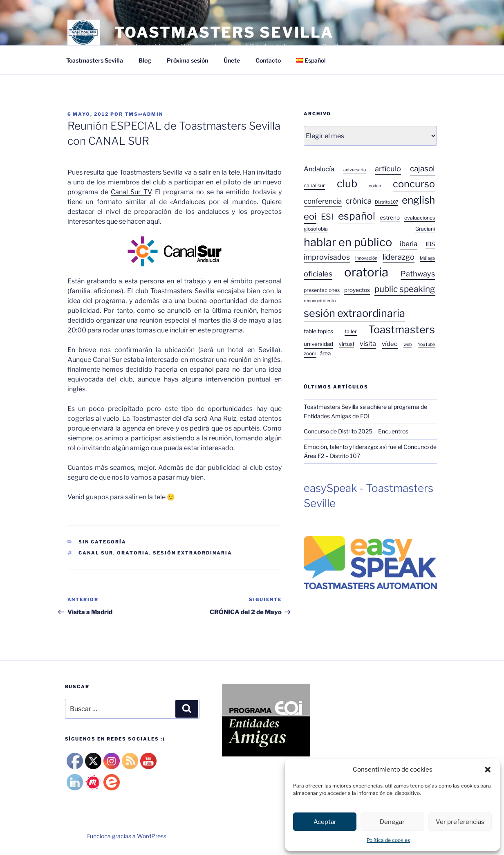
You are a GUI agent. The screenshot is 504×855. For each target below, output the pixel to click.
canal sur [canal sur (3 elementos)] (314, 185)
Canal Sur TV (131, 192)
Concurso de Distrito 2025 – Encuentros (356, 431)
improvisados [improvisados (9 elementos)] (327, 257)
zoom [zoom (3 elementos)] (310, 353)
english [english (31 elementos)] (418, 200)
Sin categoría (102, 542)
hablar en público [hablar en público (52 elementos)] (348, 242)
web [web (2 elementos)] (408, 344)
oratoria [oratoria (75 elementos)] (366, 272)
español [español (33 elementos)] (357, 216)
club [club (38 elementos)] (347, 183)
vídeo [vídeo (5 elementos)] (390, 344)
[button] (488, 770)
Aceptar (325, 822)
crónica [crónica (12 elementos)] (358, 201)
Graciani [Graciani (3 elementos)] (425, 229)
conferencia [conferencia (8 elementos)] (323, 201)
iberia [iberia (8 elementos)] (409, 244)
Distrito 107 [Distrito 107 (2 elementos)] (386, 202)
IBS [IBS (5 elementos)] (430, 244)
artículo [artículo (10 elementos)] (388, 168)
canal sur (96, 553)
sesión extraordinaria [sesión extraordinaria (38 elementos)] (354, 313)
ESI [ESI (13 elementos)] (327, 217)
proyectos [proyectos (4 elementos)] (357, 290)
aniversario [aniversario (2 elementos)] (355, 170)
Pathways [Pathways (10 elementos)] (418, 274)
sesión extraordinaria (193, 553)
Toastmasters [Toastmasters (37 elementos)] (402, 330)
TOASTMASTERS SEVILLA (224, 32)
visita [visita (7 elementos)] (368, 343)
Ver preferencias (460, 822)
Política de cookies (388, 840)
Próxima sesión (187, 60)
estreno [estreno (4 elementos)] (390, 218)
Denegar (392, 822)
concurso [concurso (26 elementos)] (414, 184)
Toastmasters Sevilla (95, 60)
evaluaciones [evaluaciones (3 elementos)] (420, 218)
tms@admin (144, 114)
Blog (145, 60)
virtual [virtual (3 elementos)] (346, 344)
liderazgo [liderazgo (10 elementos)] (399, 257)
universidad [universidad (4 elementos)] (318, 344)
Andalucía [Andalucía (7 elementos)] (319, 169)
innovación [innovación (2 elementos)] (366, 258)
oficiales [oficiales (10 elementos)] (318, 274)
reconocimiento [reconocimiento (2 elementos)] (320, 301)
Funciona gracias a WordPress (127, 836)
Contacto (268, 60)
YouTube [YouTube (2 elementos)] (426, 344)
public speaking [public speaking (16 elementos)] (405, 289)
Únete (232, 60)
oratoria (133, 553)
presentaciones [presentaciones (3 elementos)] (322, 290)
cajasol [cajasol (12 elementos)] (422, 169)
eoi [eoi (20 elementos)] (310, 216)
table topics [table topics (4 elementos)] (318, 331)
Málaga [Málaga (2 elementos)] (427, 258)
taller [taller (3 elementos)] (351, 331)
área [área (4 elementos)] (325, 353)
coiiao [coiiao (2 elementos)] (375, 186)
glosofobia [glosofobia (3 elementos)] (316, 229)
